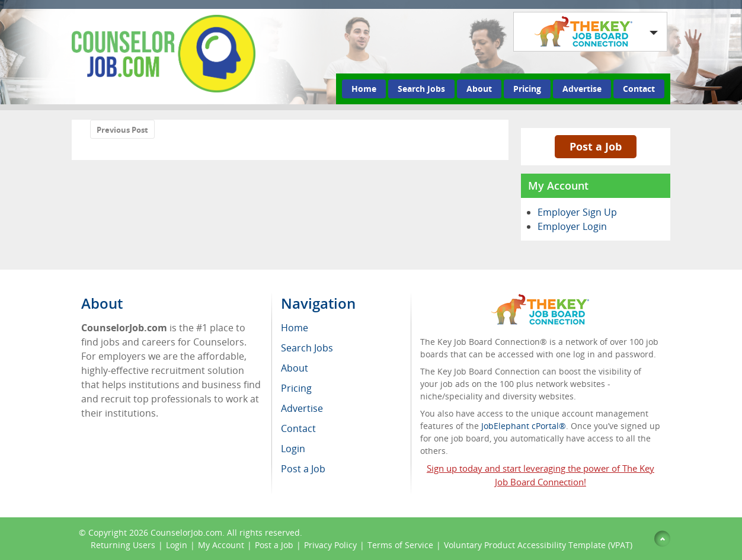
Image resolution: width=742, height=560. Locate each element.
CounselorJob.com (186, 532)
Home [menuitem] (295, 328)
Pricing (527, 89)
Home (364, 89)
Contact (639, 89)
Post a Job (596, 146)
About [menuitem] (295, 368)
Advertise (582, 89)
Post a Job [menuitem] (303, 469)
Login (177, 545)
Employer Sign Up (577, 212)
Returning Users (123, 545)
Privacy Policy (330, 545)
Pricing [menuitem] (296, 388)
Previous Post (122, 130)
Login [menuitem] (293, 449)
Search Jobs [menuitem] (307, 348)
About (479, 89)
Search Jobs (421, 89)
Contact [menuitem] (298, 428)
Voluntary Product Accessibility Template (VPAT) (538, 545)
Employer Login (572, 226)
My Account (221, 545)
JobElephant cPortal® (524, 426)
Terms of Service (400, 545)
